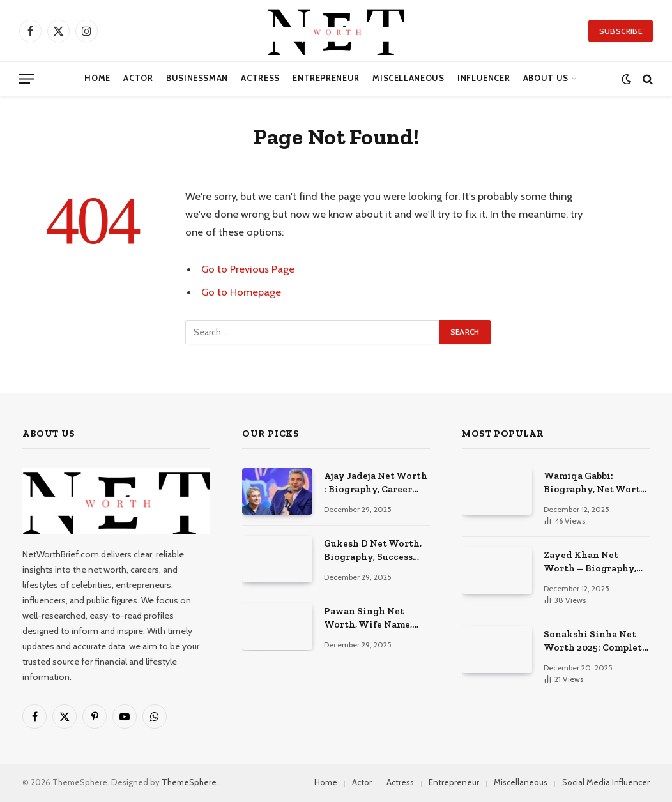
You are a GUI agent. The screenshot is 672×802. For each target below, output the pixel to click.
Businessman (197, 78)
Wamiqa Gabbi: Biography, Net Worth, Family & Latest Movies (596, 483)
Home (97, 78)
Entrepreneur (326, 78)
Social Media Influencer (606, 782)
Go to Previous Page (248, 269)
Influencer (484, 78)
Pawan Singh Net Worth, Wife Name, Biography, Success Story (368, 619)
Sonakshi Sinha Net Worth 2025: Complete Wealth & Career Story (597, 642)
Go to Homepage (241, 292)
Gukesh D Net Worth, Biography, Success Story (373, 551)
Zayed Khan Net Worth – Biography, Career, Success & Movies (590, 563)
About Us (546, 78)
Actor (138, 78)
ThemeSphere (189, 782)
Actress (260, 78)
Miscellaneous (408, 78)
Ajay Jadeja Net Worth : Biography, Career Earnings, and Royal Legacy (376, 483)
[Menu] (27, 79)
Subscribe (621, 31)
